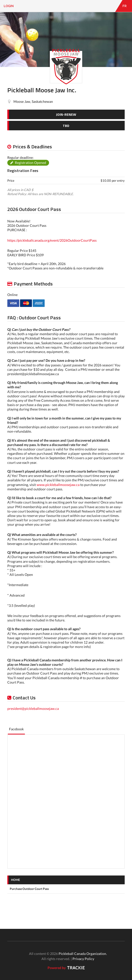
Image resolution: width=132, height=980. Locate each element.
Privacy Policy (83, 959)
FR (125, 6)
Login (9, 6)
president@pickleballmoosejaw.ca (33, 709)
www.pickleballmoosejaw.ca (58, 485)
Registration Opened (30, 163)
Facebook (16, 729)
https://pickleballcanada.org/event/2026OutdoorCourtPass (52, 240)
